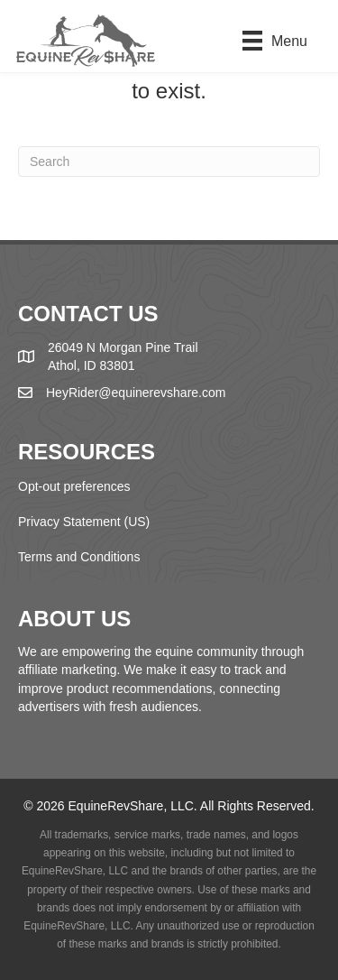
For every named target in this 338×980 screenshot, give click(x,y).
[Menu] (275, 41)
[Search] (169, 162)
